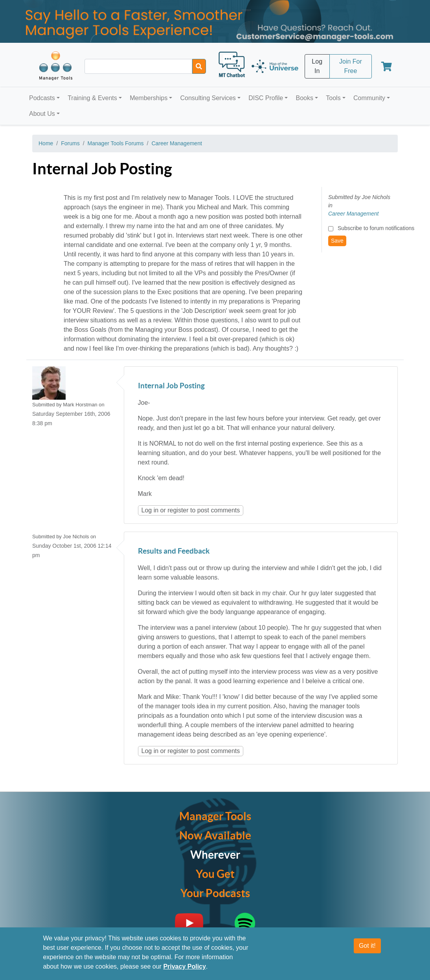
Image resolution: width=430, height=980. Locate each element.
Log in (150, 510)
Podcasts (42, 98)
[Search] (199, 66)
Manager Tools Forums (116, 143)
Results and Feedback (174, 551)
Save (337, 241)
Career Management (176, 143)
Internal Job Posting (171, 386)
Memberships (149, 98)
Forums (70, 143)
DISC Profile (266, 98)
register (178, 510)
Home (46, 143)
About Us (42, 114)
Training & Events (92, 98)
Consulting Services (208, 98)
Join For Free (351, 66)
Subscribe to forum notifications (376, 228)
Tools (333, 98)
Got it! (367, 950)
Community (369, 98)
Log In (317, 66)
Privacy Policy (185, 971)
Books (305, 98)
